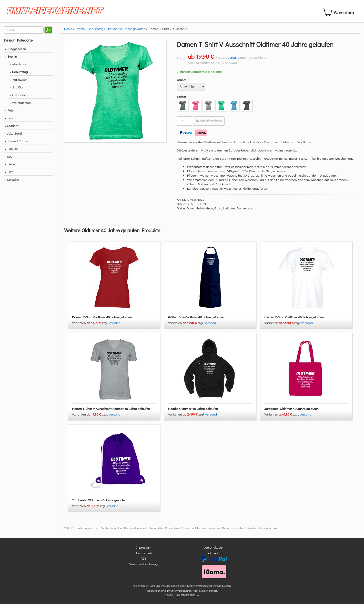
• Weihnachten (21, 105)
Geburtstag (96, 32)
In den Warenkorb (209, 124)
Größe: (181, 83)
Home (68, 32)
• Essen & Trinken (17, 144)
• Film (9, 175)
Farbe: (181, 100)
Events (80, 32)
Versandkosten (214, 550)
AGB (144, 562)
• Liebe (10, 167)
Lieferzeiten (214, 556)
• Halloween (19, 82)
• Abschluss (18, 67)
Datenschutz (144, 556)
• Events (11, 59)
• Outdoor (12, 129)
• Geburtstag (19, 75)
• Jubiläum (18, 90)
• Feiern (11, 113)
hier (274, 531)
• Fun (9, 121)
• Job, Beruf (13, 136)
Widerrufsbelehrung (144, 567)
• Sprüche (12, 182)
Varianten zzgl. (90, 326)
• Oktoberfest (19, 98)
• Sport (10, 159)
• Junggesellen (16, 52)
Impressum (144, 550)
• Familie (11, 152)
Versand (234, 60)
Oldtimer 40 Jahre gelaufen (126, 32)
